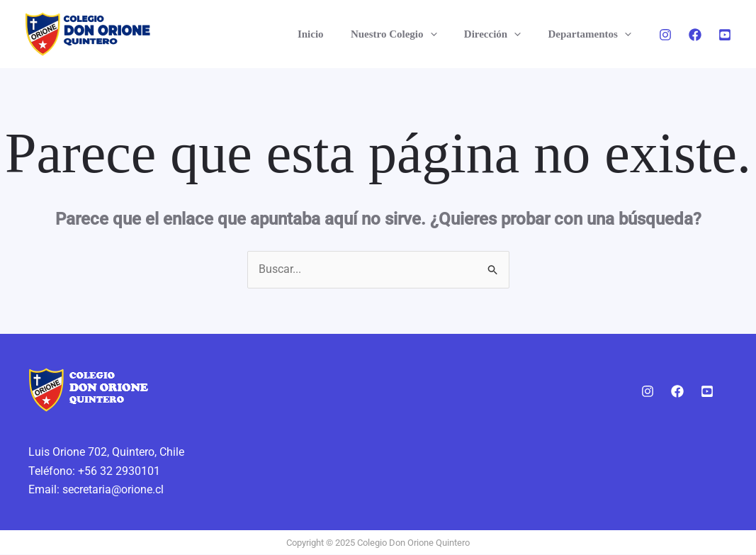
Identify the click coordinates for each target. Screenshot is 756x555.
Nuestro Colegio (409, 34)
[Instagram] (665, 35)
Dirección (501, 34)
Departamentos (593, 34)
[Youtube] (725, 35)
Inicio (331, 34)
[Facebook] (695, 35)
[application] (445, 34)
